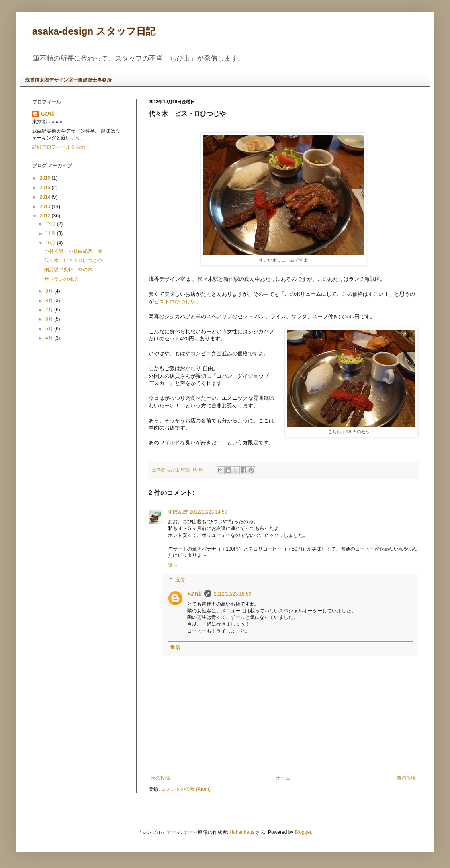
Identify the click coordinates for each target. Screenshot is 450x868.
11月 (51, 233)
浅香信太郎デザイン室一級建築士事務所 (68, 80)
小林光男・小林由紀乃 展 (73, 251)
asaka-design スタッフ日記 (94, 31)
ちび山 (194, 594)
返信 (173, 565)
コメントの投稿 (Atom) (186, 789)
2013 (46, 207)
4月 (50, 338)
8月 (50, 301)
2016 (46, 178)
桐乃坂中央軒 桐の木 (68, 270)
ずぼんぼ (178, 512)
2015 (46, 188)
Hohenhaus (242, 832)
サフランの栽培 (61, 279)
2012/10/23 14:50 (208, 512)
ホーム (283, 778)
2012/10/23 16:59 (232, 594)
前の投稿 (406, 778)
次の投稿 (160, 778)
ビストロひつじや (175, 302)
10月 (51, 243)
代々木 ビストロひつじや (73, 260)
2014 (46, 197)
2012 (46, 216)
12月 (51, 224)
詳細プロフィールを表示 (59, 147)
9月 (50, 291)
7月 (50, 310)
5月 (50, 329)
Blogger (303, 832)
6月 (50, 319)
